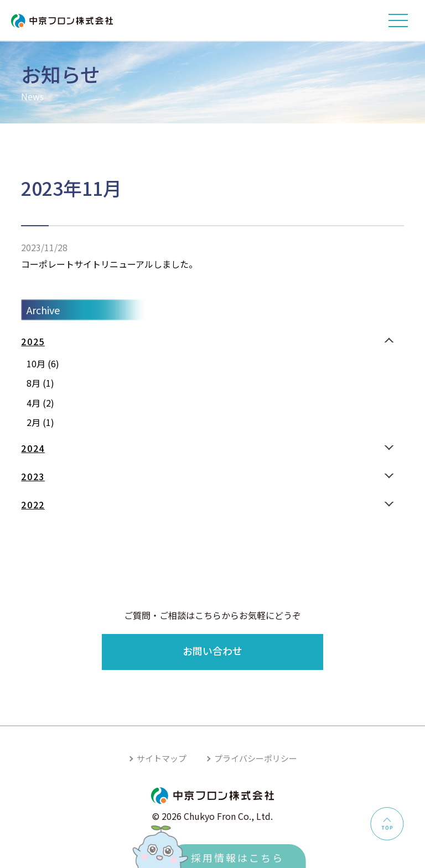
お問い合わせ (212, 651)
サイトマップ (162, 758)
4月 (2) (40, 403)
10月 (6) (43, 363)
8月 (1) (40, 383)
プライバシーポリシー (256, 758)
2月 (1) (40, 422)
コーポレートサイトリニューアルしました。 (109, 264)
